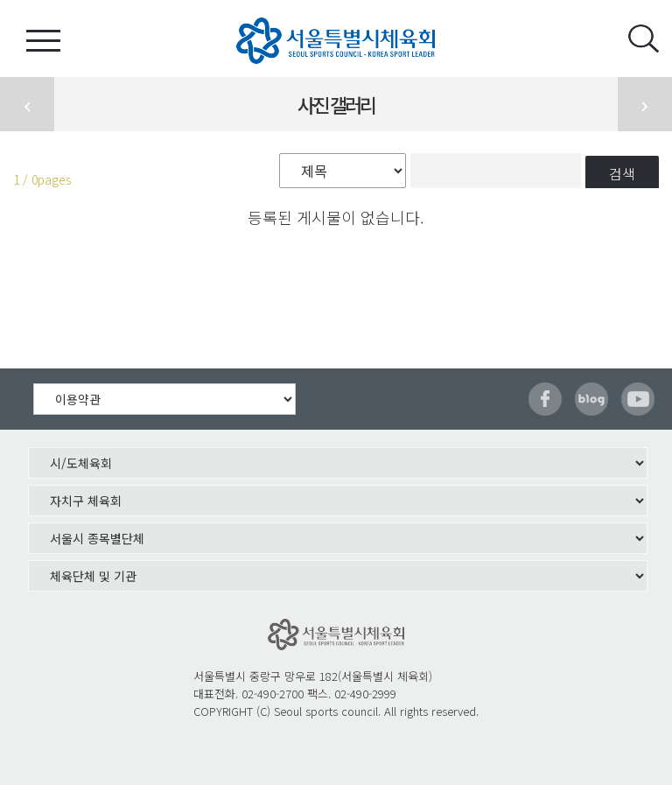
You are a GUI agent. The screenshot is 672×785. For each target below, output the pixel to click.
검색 (622, 173)
